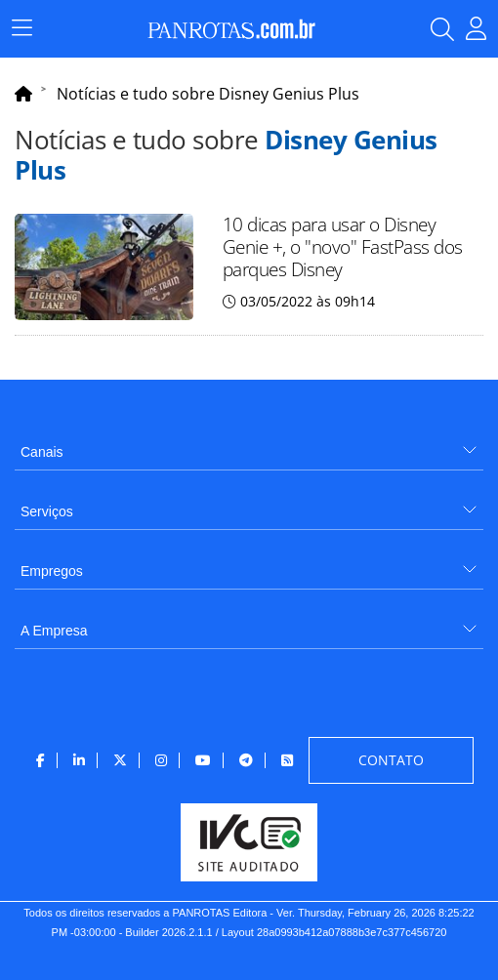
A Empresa (54, 631)
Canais (42, 452)
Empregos (52, 571)
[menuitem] (249, 445)
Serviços (47, 511)
